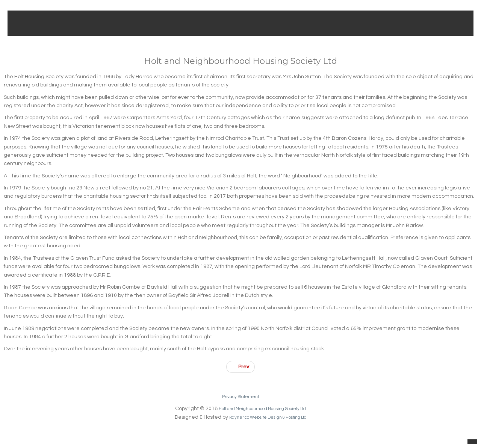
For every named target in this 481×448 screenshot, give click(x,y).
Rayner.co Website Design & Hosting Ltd (268, 417)
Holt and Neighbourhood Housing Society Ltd (262, 409)
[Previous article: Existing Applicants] (240, 367)
